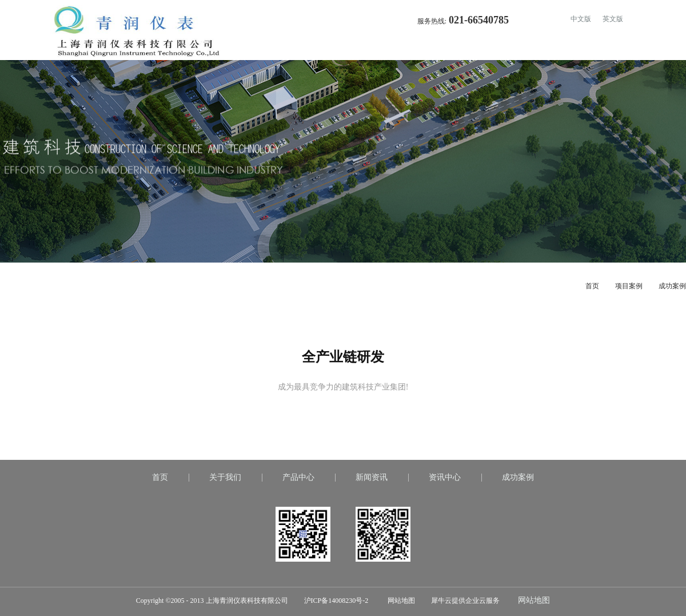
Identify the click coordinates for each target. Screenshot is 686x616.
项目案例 (629, 286)
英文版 (613, 19)
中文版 (581, 19)
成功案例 (672, 286)
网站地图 (400, 601)
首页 (400, 49)
